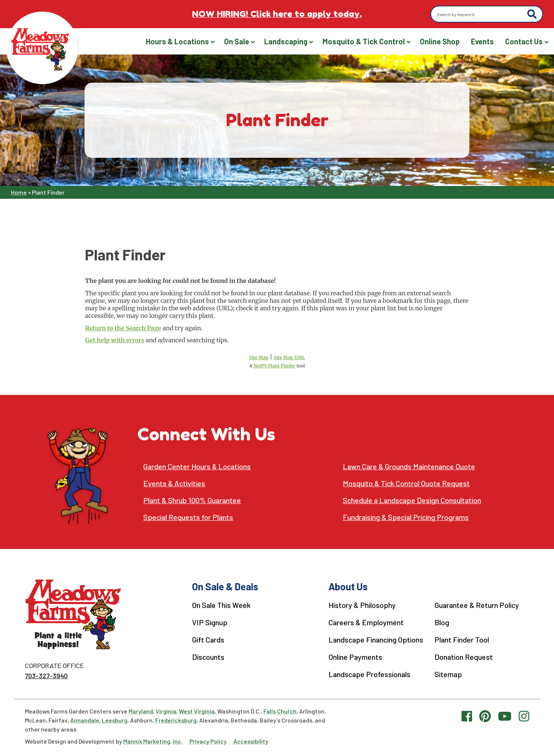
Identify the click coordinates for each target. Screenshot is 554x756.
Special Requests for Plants (188, 517)
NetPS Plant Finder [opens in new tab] (274, 366)
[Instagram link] (524, 715)
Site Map (259, 358)
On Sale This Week (220, 605)
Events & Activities (175, 483)
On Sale (237, 41)
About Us (346, 586)
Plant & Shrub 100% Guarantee (192, 500)
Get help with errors (114, 340)
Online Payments (353, 656)
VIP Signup (209, 622)
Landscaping (286, 41)
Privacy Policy (208, 741)
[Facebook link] (467, 715)
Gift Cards (207, 639)
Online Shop (440, 41)
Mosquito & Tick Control (364, 41)
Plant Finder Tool (461, 639)
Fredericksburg (176, 720)
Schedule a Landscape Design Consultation (412, 500)
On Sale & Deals (224, 586)
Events (482, 41)
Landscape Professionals (367, 673)
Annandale (85, 720)
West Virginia (197, 711)
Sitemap (447, 673)
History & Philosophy (360, 605)
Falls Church (280, 711)
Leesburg (115, 720)
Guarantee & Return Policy (476, 605)
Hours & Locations (177, 41)
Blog (441, 622)
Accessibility (251, 741)
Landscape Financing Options (374, 639)
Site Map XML (289, 358)
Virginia (166, 711)
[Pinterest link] (485, 715)
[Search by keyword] (480, 14)
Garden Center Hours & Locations (197, 466)
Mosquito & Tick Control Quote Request (407, 483)
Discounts (207, 656)
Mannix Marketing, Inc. (153, 741)
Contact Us (524, 41)
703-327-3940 (46, 676)
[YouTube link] (505, 715)
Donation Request (463, 656)
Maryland (141, 711)
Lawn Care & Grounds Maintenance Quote (409, 466)
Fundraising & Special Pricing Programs (407, 517)
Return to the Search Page (123, 328)
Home (19, 192)
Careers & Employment (364, 622)
